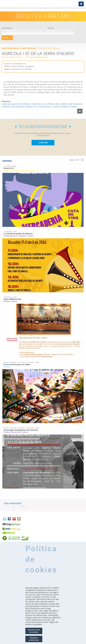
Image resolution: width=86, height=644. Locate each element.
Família (14, 170)
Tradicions (22, 236)
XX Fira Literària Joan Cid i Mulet (17, 365)
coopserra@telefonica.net (37, 57)
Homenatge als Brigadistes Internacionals (21, 430)
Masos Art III (9, 168)
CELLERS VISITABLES (49, 48)
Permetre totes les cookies (34, 631)
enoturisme (37, 104)
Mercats (7, 170)
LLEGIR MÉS (43, 143)
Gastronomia (31, 170)
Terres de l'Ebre (18, 107)
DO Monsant (25, 104)
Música (14, 236)
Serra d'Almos (48, 104)
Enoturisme (15, 432)
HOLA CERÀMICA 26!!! (12, 299)
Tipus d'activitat (7, 28)
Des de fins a (21, 362)
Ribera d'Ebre (61, 104)
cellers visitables (61, 107)
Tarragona (73, 107)
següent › (82, 160)
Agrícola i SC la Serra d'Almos (38, 107)
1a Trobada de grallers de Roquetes (18, 234)
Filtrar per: (51, 28)
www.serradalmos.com (12, 57)
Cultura (21, 170)
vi (52, 107)
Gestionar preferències (34, 639)
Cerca (6, 38)
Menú (81, 4)
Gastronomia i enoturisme (19, 48)
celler (70, 104)
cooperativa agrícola (10, 104)
